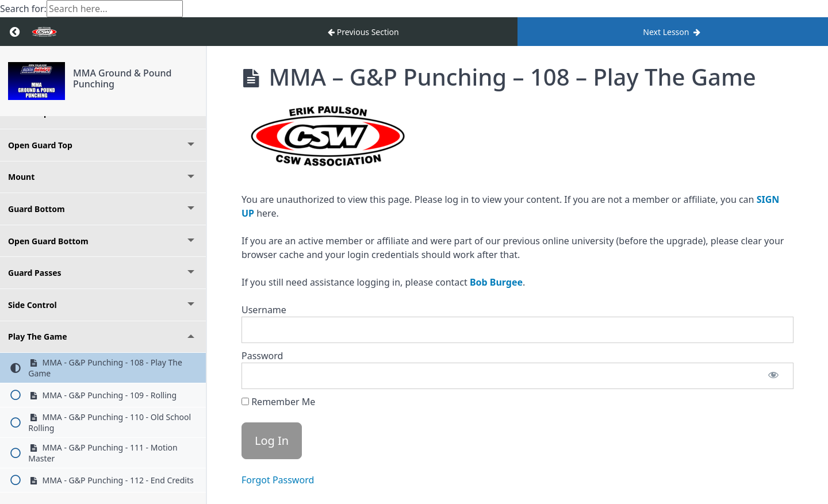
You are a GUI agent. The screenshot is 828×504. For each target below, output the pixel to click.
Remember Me (278, 402)
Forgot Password (278, 480)
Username (264, 310)
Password (262, 356)
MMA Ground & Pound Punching (122, 78)
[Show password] (773, 376)
